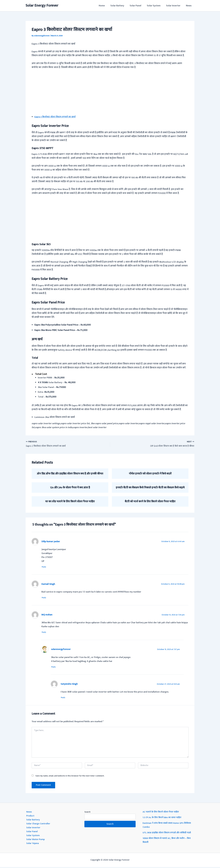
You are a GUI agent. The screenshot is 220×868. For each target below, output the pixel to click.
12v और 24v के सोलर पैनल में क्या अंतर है (70, 488)
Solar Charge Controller (39, 825)
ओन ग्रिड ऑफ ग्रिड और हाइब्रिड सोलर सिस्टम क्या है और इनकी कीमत (70, 474)
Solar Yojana (33, 844)
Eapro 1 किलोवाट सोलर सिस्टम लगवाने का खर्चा (56, 117)
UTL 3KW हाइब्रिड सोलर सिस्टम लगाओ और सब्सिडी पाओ (168, 834)
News (189, 6)
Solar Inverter (174, 6)
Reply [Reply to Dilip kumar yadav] (45, 567)
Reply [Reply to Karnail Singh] (45, 598)
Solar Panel (138, 6)
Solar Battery (121, 6)
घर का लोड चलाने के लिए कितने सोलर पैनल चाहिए (70, 501)
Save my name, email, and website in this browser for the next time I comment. (70, 777)
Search (87, 813)
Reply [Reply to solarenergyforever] (55, 668)
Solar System (156, 6)
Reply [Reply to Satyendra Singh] (64, 698)
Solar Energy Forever (42, 6)
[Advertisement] (110, 93)
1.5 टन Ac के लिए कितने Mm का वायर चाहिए (163, 818)
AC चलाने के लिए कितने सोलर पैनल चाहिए (161, 813)
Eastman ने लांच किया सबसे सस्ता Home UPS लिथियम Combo (168, 826)
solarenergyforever (61, 650)
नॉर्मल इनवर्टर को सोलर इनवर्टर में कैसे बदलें (150, 474)
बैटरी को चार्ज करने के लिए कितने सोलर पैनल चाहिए (150, 501)
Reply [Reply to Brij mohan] (45, 633)
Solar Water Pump (36, 840)
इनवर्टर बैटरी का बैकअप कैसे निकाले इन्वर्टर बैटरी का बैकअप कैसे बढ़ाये (150, 488)
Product (30, 817)
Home (106, 6)
